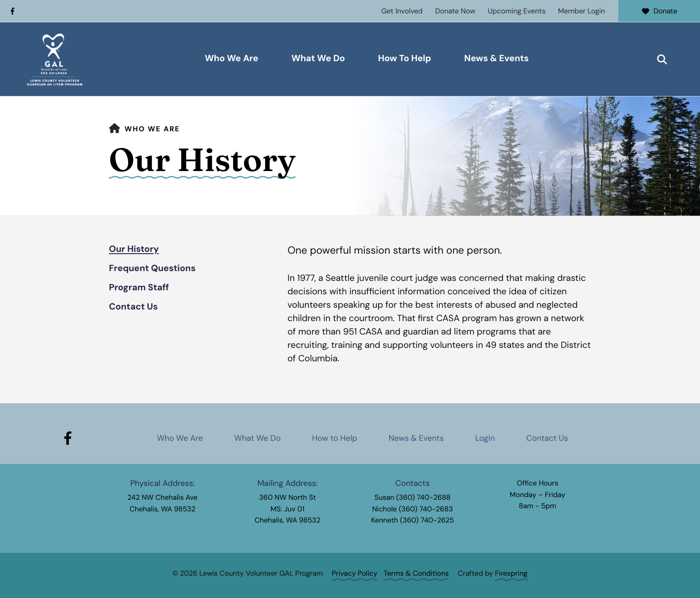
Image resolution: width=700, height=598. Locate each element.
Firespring (511, 573)
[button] (662, 59)
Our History (134, 249)
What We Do (318, 59)
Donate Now (455, 11)
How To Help (405, 59)
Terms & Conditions (416, 573)
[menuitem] (232, 59)
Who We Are (232, 59)
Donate (659, 11)
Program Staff (139, 288)
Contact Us (133, 307)
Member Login (581, 11)
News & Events (497, 59)
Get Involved (402, 11)
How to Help (335, 438)
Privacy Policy (354, 573)
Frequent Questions (152, 268)
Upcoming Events (517, 11)
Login (485, 438)
